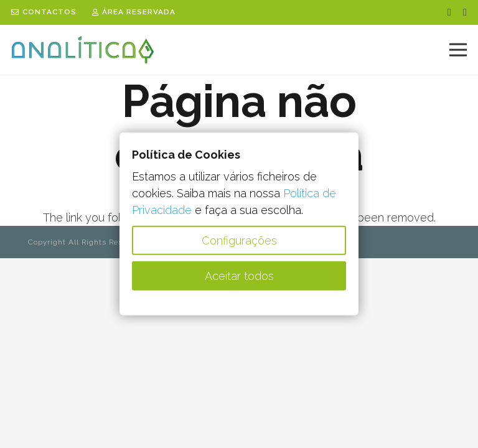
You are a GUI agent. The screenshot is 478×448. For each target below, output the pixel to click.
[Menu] (458, 50)
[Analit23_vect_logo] (83, 50)
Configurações (239, 240)
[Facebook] (449, 12)
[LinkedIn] (465, 12)
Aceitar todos (239, 276)
